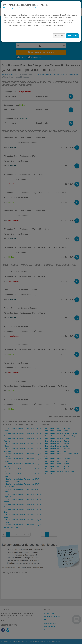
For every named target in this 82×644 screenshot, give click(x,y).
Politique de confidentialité (27, 8)
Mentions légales (10, 8)
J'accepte (72, 36)
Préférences (59, 36)
